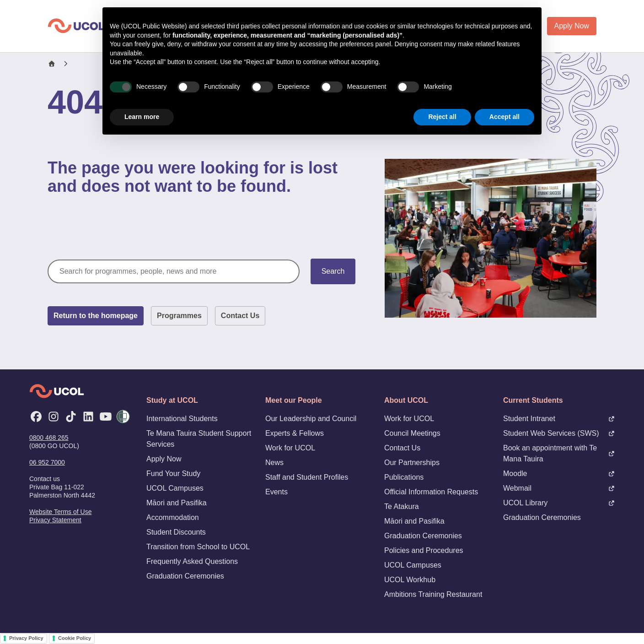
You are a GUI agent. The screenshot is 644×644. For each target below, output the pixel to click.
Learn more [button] (142, 117)
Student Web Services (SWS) (559, 433)
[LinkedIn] (88, 417)
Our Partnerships (412, 463)
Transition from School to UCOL (198, 547)
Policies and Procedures (424, 550)
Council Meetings (412, 433)
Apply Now (572, 26)
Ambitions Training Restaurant (433, 594)
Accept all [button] (504, 117)
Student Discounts (176, 532)
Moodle (559, 474)
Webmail (559, 488)
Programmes (179, 316)
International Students (182, 419)
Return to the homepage (96, 316)
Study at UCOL (172, 400)
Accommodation (173, 517)
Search (333, 271)
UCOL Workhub (410, 580)
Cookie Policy (75, 638)
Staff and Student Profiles (307, 477)
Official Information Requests (431, 492)
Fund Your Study (173, 474)
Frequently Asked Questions (192, 561)
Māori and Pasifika (177, 503)
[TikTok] (71, 417)
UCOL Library (559, 503)
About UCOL (406, 400)
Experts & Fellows (295, 433)
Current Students (533, 400)
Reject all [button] (442, 117)
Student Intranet (559, 419)
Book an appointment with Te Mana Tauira (559, 453)
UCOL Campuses (175, 488)
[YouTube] (106, 417)
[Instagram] (54, 417)
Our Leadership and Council (311, 419)
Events (276, 492)
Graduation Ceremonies (185, 576)
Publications (404, 477)
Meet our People (294, 400)
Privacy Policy (26, 638)
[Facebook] (36, 417)
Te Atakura (402, 506)
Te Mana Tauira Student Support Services (199, 439)
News (274, 463)
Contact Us (240, 316)
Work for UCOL (290, 448)
